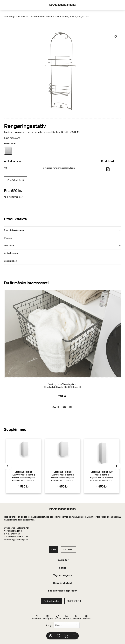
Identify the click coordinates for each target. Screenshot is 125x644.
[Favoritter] (59, 636)
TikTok (58, 617)
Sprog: (49, 625)
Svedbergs (10, 16)
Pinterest (87, 617)
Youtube (77, 617)
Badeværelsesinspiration (63, 591)
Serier (63, 568)
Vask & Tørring (62, 16)
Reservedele (74, 601)
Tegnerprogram (63, 575)
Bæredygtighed (62, 583)
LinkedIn (67, 617)
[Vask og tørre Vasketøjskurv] (62, 351)
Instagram (48, 617)
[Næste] (117, 466)
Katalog (69, 550)
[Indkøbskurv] (66, 636)
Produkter (23, 16)
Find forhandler (15, 197)
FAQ (54, 550)
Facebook (36, 617)
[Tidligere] (8, 466)
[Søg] (51, 636)
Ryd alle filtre (16, 180)
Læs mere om (12, 138)
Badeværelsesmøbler (41, 16)
